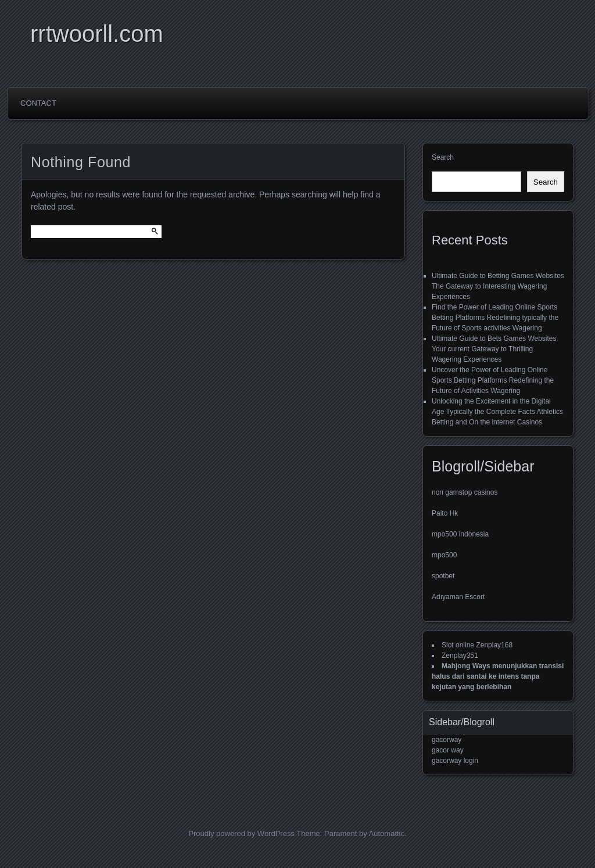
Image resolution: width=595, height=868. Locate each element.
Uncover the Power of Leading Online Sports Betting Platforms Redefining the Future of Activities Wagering (493, 380)
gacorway (447, 740)
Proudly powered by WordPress (241, 833)
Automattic (387, 833)
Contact (38, 103)
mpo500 (444, 555)
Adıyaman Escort (458, 597)
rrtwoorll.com (97, 34)
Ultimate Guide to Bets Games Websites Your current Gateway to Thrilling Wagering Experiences (494, 349)
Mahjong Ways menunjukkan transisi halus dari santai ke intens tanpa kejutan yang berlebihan (498, 676)
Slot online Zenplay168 (477, 645)
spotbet (443, 576)
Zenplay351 (460, 655)
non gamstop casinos (465, 492)
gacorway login (455, 761)
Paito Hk (445, 513)
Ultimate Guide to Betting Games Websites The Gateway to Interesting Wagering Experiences (498, 286)
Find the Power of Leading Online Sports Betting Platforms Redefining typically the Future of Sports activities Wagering (495, 318)
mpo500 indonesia (460, 534)
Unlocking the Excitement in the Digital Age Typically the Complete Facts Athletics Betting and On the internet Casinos (497, 412)
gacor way (448, 750)
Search (443, 157)
